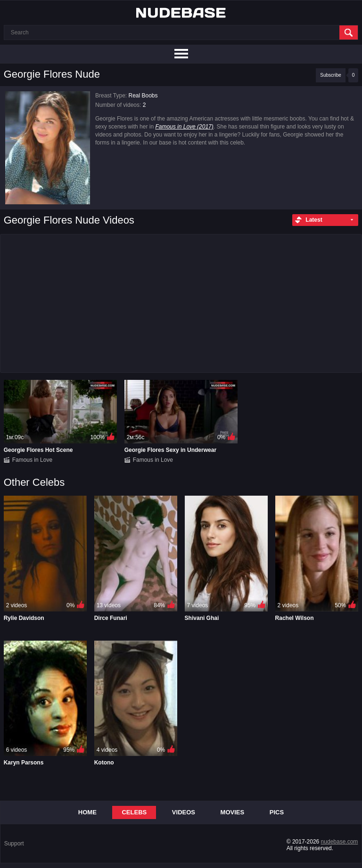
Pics (277, 812)
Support (14, 844)
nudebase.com (340, 842)
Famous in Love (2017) (184, 127)
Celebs (134, 812)
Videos (184, 812)
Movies (233, 812)
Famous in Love (32, 460)
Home (87, 812)
